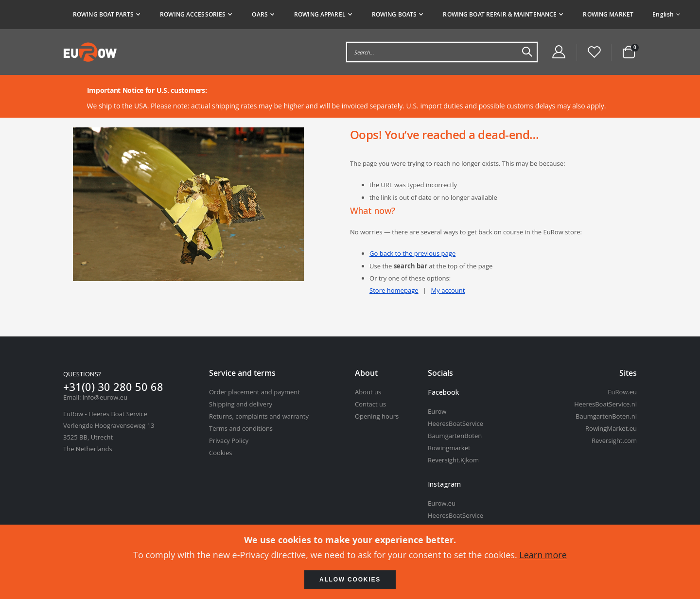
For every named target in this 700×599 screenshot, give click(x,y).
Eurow (437, 411)
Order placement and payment (254, 392)
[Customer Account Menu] (559, 52)
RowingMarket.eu (611, 428)
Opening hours (377, 416)
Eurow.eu (442, 503)
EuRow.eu (622, 392)
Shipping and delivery (241, 404)
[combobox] (442, 52)
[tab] (353, 15)
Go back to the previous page (416, 254)
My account (453, 291)
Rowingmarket (449, 448)
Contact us (370, 404)
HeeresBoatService (455, 423)
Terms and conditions (241, 428)
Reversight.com (614, 440)
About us (368, 392)
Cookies (220, 453)
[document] (350, 562)
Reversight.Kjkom (453, 460)
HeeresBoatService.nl (605, 404)
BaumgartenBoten (455, 436)
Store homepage (396, 291)
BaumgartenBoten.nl (606, 416)
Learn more (543, 555)
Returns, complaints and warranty (259, 416)
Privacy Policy (229, 440)
